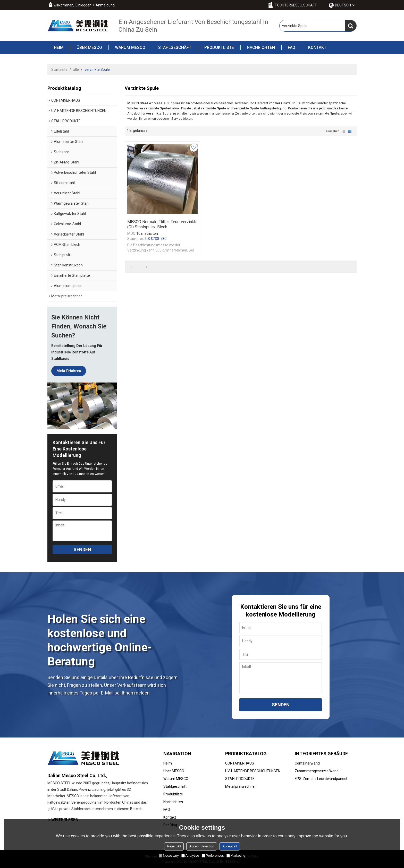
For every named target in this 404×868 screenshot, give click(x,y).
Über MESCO (86, 48)
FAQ (288, 48)
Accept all (230, 846)
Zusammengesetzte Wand (317, 771)
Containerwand (307, 763)
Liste (343, 131)
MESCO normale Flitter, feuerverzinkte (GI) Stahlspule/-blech (162, 224)
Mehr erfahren (69, 371)
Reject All (174, 846)
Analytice (190, 856)
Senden (82, 549)
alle (76, 70)
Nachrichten (258, 48)
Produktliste (216, 48)
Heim (59, 47)
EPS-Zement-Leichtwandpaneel (321, 779)
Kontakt (314, 48)
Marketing (236, 856)
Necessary (169, 856)
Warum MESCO (127, 48)
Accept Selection (202, 846)
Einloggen (83, 5)
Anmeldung (105, 5)
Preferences (213, 856)
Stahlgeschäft (172, 48)
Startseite (59, 70)
